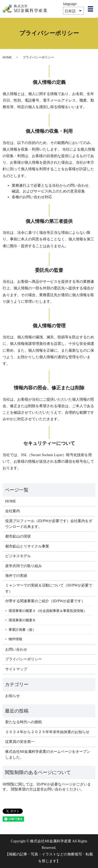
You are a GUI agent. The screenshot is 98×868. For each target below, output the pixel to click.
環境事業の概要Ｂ (22, 620)
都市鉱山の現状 (18, 536)
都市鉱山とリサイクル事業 (27, 546)
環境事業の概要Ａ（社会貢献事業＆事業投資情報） (48, 611)
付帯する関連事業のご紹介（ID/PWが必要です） (45, 601)
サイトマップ (16, 669)
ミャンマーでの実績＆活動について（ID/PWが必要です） (49, 588)
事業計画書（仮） (22, 630)
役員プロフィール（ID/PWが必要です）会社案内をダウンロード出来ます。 (49, 524)
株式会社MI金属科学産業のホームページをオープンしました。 (48, 754)
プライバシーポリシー (24, 659)
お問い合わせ (16, 649)
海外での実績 (16, 576)
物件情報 (15, 639)
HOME (7, 57)
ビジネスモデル (18, 556)
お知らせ (13, 696)
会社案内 (13, 511)
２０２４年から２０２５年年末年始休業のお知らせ (47, 732)
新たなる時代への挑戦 (24, 722)
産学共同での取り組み (24, 566)
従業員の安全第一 (20, 742)
